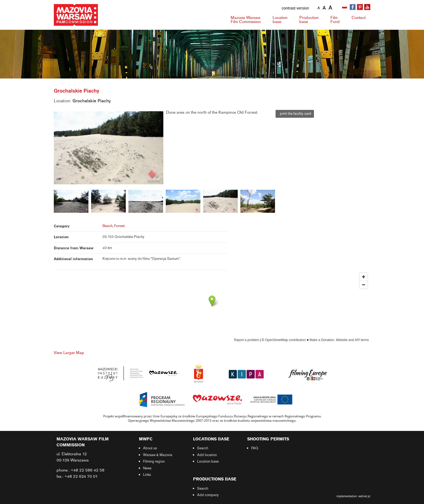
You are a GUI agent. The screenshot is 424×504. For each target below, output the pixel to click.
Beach (107, 226)
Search (203, 448)
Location (280, 20)
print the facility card (295, 114)
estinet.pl (364, 496)
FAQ (255, 448)
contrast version (295, 8)
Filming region (154, 462)
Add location (207, 455)
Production (309, 20)
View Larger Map (69, 353)
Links (147, 475)
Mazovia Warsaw (246, 20)
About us (150, 448)
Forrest (119, 226)
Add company (208, 495)
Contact (359, 18)
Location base (208, 462)
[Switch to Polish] (345, 7)
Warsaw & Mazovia (158, 455)
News (147, 468)
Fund (335, 20)
